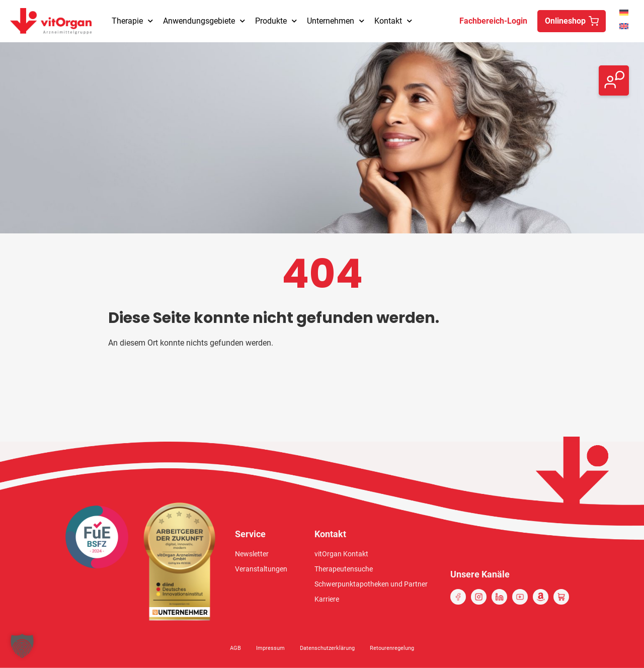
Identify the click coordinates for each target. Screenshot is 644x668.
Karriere (327, 599)
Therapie (132, 21)
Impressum (270, 648)
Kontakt (393, 21)
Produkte (276, 21)
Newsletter (252, 554)
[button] (22, 646)
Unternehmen (336, 21)
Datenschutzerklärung (327, 648)
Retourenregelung (392, 648)
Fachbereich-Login (493, 21)
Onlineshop (565, 21)
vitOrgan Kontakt (341, 554)
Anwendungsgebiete (204, 21)
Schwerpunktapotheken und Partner (371, 584)
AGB (235, 648)
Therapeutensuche (344, 569)
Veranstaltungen (261, 569)
